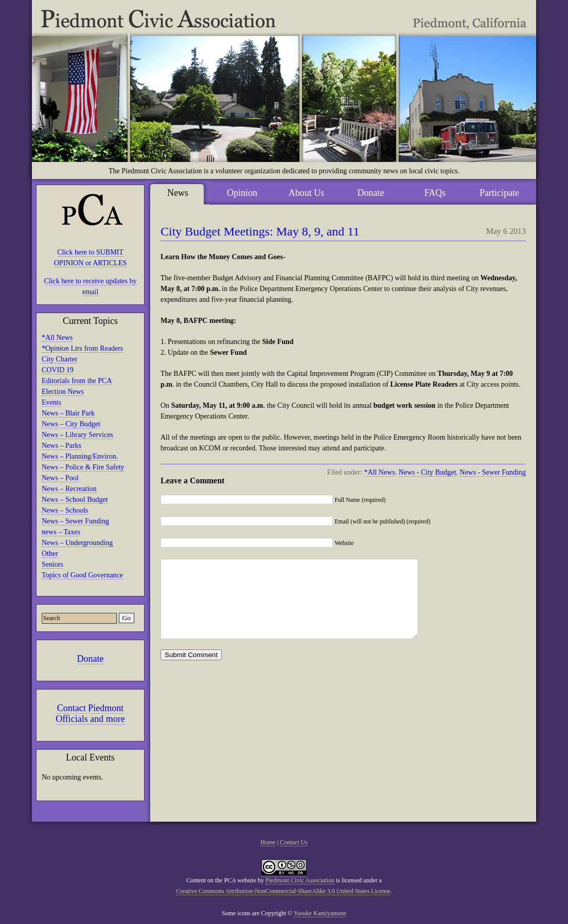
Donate (91, 659)
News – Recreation (69, 489)
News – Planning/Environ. (80, 456)
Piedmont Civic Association (300, 880)
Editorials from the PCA (77, 381)
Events (51, 402)
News (178, 193)
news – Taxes (61, 532)
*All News (57, 338)
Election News (63, 392)
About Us (307, 193)
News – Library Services (77, 435)
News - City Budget (428, 472)
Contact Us (294, 842)
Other (50, 554)
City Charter (60, 359)
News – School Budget (75, 500)
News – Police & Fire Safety (83, 467)
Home (268, 842)
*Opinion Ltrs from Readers (82, 348)
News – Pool (60, 478)
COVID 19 (58, 370)
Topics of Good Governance (82, 575)
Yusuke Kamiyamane (320, 913)
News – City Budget (71, 424)
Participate (499, 193)
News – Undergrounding (77, 543)
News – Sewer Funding (75, 521)
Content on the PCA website (221, 880)
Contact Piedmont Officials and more (90, 713)
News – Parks (61, 446)
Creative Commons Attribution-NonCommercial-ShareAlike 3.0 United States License (283, 891)
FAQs (435, 193)
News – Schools (65, 510)
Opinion (242, 193)
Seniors (52, 564)
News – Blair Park (68, 413)
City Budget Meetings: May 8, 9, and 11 (260, 231)
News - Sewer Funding (493, 472)
